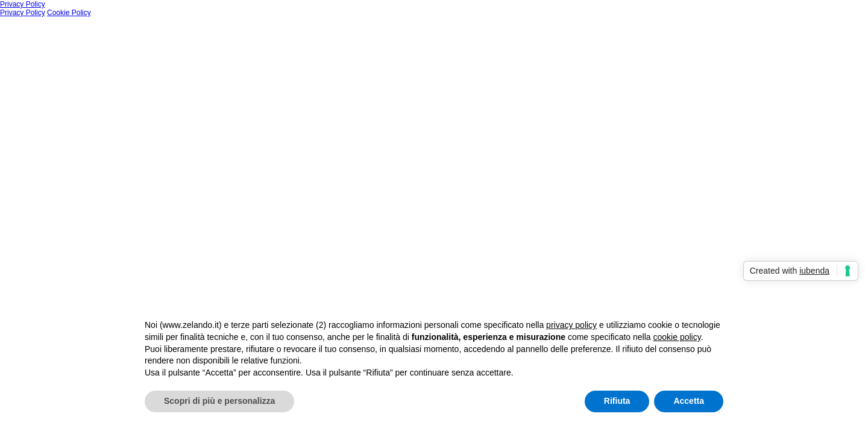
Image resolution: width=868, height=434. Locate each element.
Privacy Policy (23, 4)
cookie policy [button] (677, 337)
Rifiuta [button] (617, 401)
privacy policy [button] (571, 325)
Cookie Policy (69, 13)
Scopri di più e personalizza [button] (219, 401)
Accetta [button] (689, 401)
